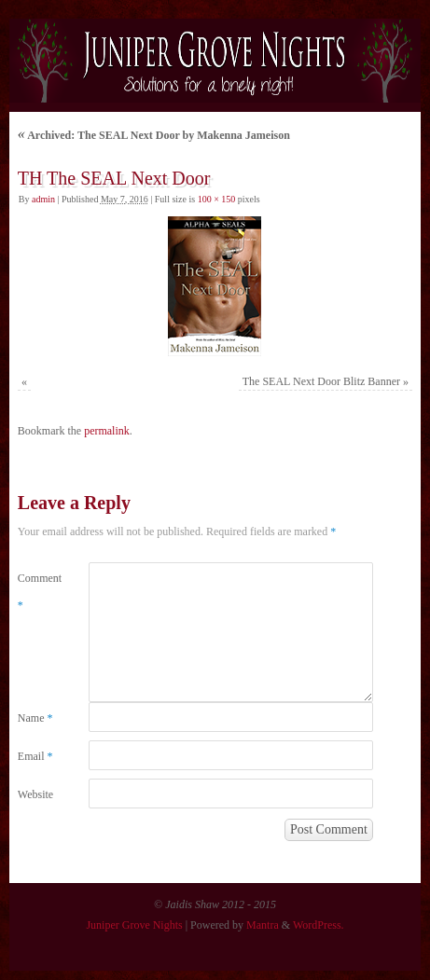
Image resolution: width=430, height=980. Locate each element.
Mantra (263, 925)
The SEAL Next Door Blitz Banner (321, 381)
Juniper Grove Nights (134, 925)
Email (35, 756)
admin (43, 199)
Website (35, 794)
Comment (35, 592)
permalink (107, 431)
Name (35, 718)
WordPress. (319, 925)
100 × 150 (217, 199)
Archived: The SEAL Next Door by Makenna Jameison (154, 135)
